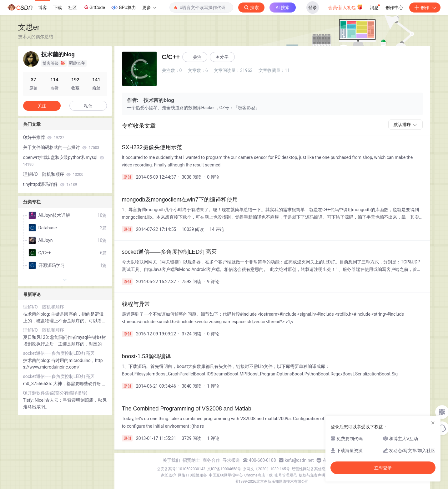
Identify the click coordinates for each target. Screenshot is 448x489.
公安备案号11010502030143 (181, 469)
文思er (29, 27)
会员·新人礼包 (346, 7)
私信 (88, 106)
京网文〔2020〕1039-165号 (266, 469)
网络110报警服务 (192, 475)
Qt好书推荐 (44, 137)
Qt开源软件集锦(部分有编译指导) (55, 393)
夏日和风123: (37, 337)
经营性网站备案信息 (309, 469)
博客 (43, 8)
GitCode (94, 7)
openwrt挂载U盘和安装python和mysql (64, 161)
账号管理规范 (286, 475)
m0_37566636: (38, 384)
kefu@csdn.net (299, 460)
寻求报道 (231, 460)
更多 (149, 8)
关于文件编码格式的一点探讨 (61, 147)
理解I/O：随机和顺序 (53, 174)
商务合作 (211, 460)
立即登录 (383, 468)
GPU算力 (124, 8)
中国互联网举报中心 (226, 475)
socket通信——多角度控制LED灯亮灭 (59, 353)
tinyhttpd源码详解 (50, 184)
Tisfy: (29, 400)
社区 (73, 8)
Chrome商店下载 (259, 475)
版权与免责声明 (312, 475)
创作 (425, 8)
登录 (313, 8)
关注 (42, 106)
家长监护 (169, 475)
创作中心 (394, 8)
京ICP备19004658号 (224, 469)
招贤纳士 (191, 460)
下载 (58, 8)
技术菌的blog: (37, 314)
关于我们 (171, 460)
